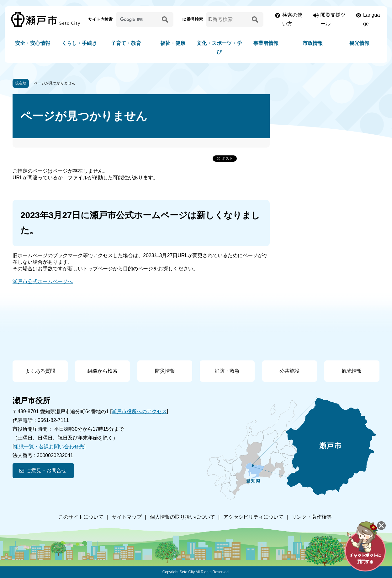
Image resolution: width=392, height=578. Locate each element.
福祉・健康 (173, 43)
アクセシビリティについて (253, 517)
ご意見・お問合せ (46, 470)
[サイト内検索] (138, 19)
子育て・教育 (126, 43)
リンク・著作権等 (312, 517)
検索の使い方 (292, 19)
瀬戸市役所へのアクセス (139, 411)
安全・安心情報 (33, 43)
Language (371, 19)
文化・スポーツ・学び (219, 48)
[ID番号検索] (228, 19)
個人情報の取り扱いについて (183, 517)
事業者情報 (266, 43)
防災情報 (165, 371)
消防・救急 (227, 371)
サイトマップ (127, 517)
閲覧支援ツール (333, 19)
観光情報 (359, 43)
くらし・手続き (79, 43)
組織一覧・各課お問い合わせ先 (49, 447)
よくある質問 (40, 371)
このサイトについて (81, 517)
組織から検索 (103, 371)
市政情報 (313, 43)
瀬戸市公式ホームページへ (43, 281)
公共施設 (289, 371)
